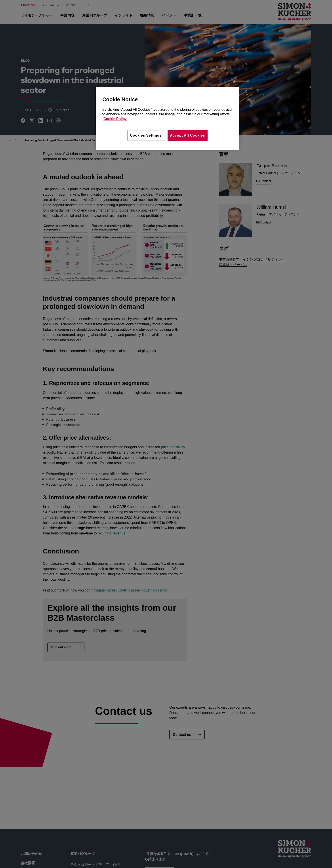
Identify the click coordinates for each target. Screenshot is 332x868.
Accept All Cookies (188, 135)
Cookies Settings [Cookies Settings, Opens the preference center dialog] (146, 135)
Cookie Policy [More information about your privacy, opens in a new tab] (115, 119)
